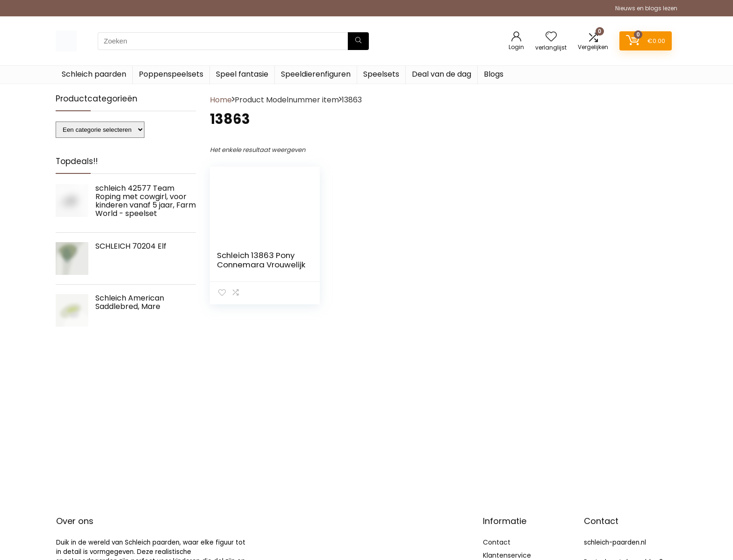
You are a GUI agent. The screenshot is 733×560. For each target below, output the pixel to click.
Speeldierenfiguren (316, 74)
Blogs (494, 74)
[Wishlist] (551, 37)
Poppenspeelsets (171, 74)
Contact (497, 542)
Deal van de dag (442, 74)
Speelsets (381, 74)
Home (221, 100)
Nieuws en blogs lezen (646, 8)
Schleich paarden (94, 74)
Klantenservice (507, 555)
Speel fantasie (242, 74)
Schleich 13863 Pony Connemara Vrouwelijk (261, 260)
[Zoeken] (358, 41)
